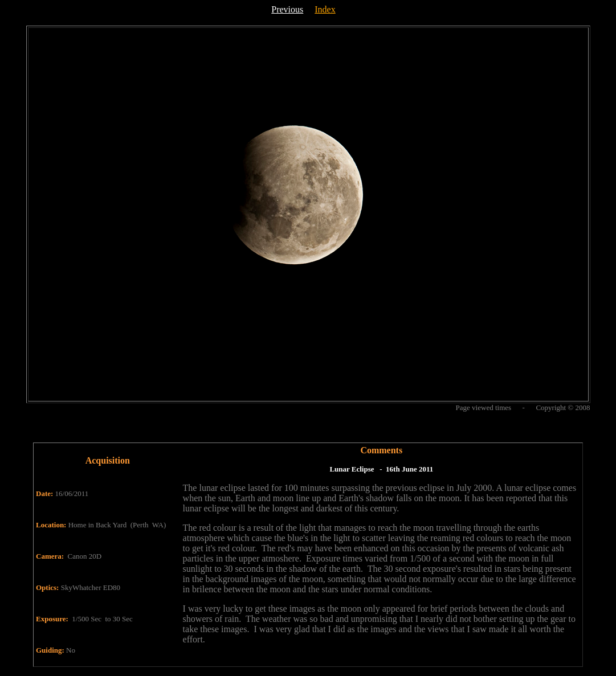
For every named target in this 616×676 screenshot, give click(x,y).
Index (325, 9)
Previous (287, 9)
